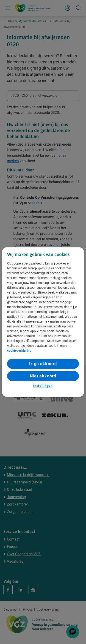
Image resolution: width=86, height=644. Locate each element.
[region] (43, 322)
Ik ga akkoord (43, 364)
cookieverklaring (19, 350)
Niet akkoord (43, 376)
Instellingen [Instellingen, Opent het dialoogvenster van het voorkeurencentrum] (43, 386)
